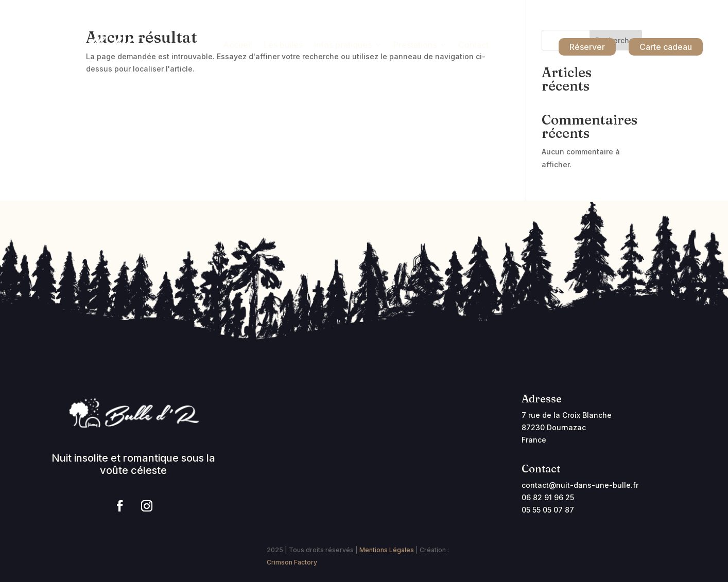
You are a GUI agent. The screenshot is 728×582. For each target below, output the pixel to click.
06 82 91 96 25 (548, 497)
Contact (473, 46)
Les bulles (283, 46)
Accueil (238, 46)
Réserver (587, 47)
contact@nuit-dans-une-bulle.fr (580, 485)
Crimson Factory (292, 562)
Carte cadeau (666, 47)
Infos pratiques (343, 46)
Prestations (415, 46)
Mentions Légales (387, 550)
